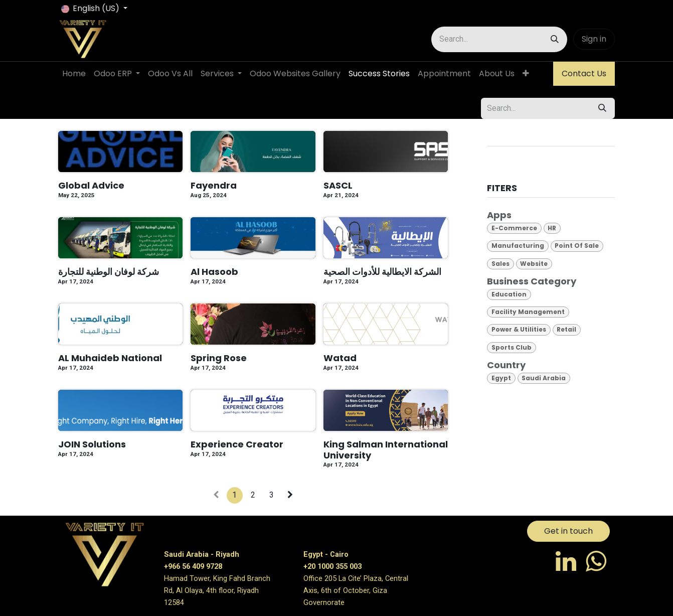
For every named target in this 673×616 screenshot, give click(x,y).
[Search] (555, 39)
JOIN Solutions (92, 444)
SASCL (338, 186)
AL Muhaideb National (110, 358)
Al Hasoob (214, 272)
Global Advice (91, 186)
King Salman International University (386, 450)
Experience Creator (237, 444)
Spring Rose (219, 358)
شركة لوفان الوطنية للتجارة (109, 272)
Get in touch (568, 531)
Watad (340, 358)
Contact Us (584, 73)
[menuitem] (74, 74)
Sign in (594, 39)
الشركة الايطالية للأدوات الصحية (382, 272)
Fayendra (214, 186)
